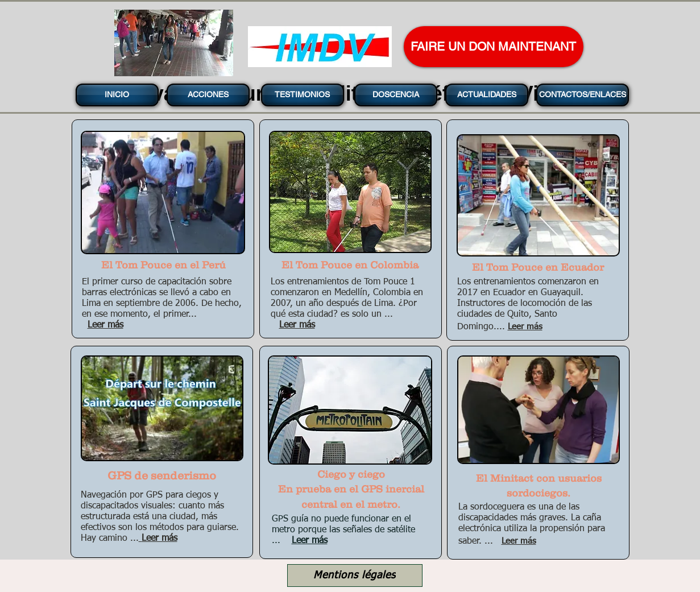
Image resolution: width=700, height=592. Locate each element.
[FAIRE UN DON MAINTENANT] (494, 47)
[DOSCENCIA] (396, 95)
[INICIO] (117, 95)
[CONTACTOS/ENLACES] (583, 95)
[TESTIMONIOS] (303, 95)
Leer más (310, 541)
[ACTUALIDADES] (487, 95)
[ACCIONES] (208, 95)
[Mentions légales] (355, 576)
